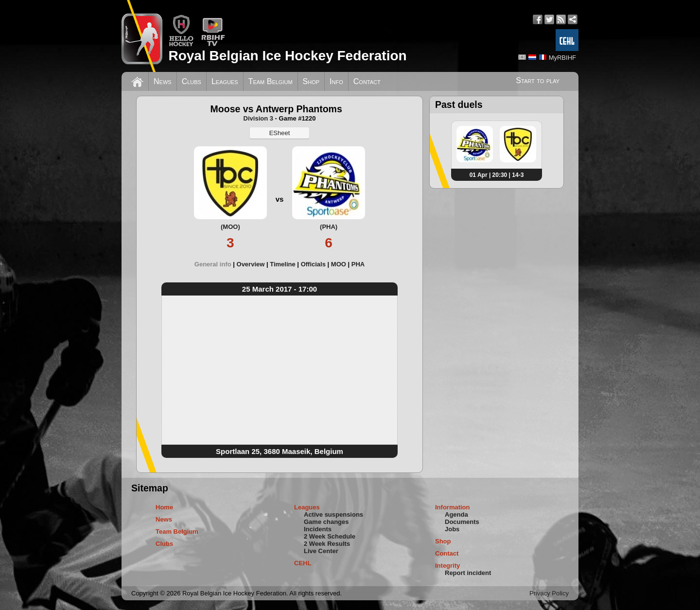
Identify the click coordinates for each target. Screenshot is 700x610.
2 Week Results (327, 544)
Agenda (456, 514)
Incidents (318, 529)
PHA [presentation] (358, 264)
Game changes (326, 522)
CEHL (303, 563)
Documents (462, 522)
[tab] (216, 264)
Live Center (321, 551)
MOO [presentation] (339, 264)
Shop (311, 81)
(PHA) (329, 227)
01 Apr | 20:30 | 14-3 (497, 175)
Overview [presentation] (251, 264)
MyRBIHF (562, 58)
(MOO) (230, 227)
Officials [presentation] (313, 264)
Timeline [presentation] (283, 264)
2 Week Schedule (330, 536)
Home (164, 507)
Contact (367, 81)
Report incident (468, 573)
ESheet (280, 133)
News (163, 81)
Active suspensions (333, 514)
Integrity (447, 566)
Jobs (452, 529)
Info (336, 81)
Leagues (225, 81)
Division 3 (258, 118)
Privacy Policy (549, 593)
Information (453, 507)
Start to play (538, 80)
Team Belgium (271, 81)
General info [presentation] (213, 264)
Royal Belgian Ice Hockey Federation (287, 56)
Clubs (192, 81)
